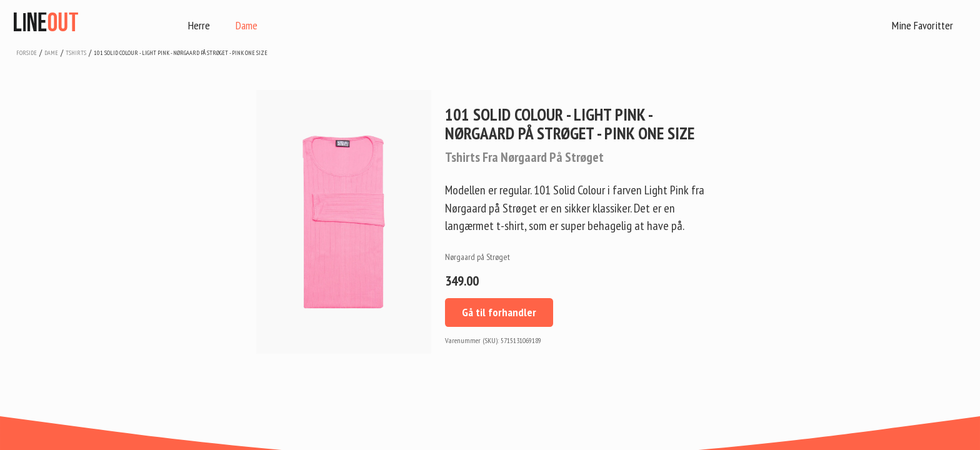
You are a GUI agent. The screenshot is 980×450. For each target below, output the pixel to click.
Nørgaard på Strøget (477, 257)
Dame (247, 25)
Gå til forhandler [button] (499, 312)
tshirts (76, 53)
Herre (199, 25)
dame (51, 53)
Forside (27, 53)
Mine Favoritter (922, 25)
